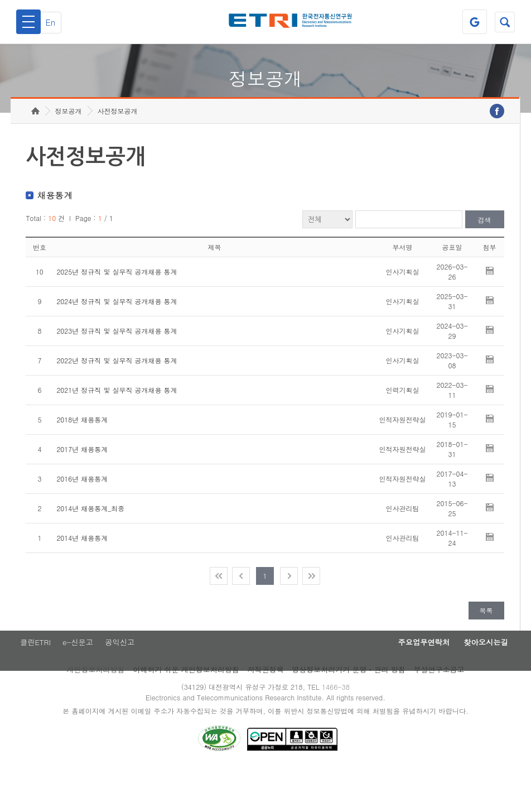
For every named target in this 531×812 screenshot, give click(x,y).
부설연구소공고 (439, 709)
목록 (486, 648)
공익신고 (124, 681)
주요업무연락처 (406, 681)
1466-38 (340, 726)
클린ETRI (32, 681)
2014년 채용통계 (82, 575)
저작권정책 (266, 709)
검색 (485, 257)
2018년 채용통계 (82, 457)
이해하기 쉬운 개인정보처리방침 (186, 709)
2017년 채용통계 (82, 486)
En (57, 22)
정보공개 (69, 148)
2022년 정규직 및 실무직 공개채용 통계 (117, 398)
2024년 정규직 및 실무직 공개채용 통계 (117, 338)
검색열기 (503, 22)
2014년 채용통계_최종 (90, 546)
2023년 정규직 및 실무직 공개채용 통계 (117, 368)
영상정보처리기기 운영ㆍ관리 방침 (349, 709)
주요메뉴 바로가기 (0, 0)
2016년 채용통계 (82, 516)
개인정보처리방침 (95, 709)
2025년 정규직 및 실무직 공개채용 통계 (117, 309)
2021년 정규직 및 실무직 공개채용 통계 (117, 427)
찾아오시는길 (480, 681)
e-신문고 (79, 681)
